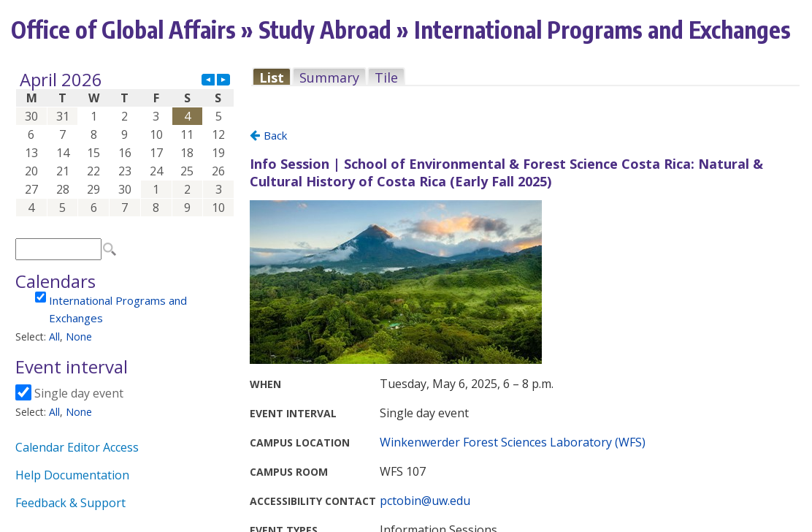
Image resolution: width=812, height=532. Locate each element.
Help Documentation (72, 475)
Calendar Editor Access (77, 447)
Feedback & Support (70, 503)
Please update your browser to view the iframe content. (125, 144)
